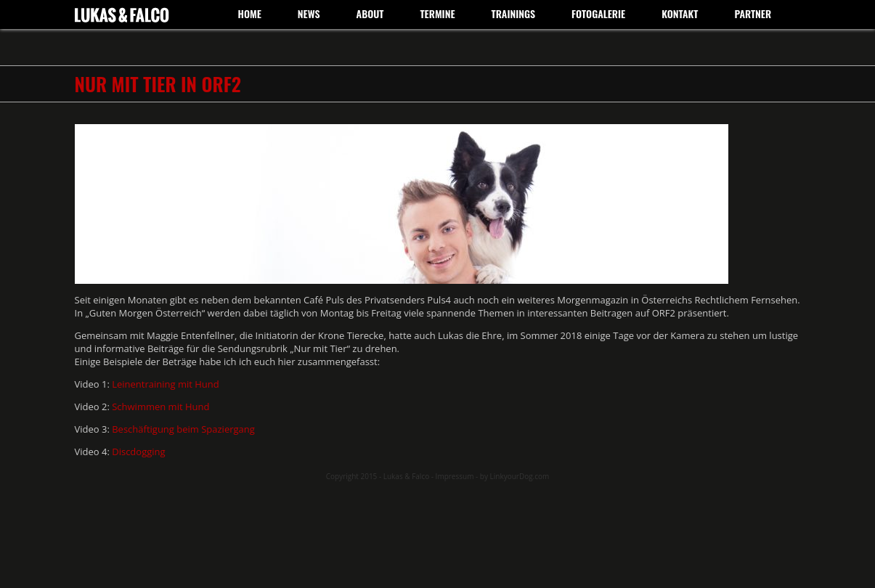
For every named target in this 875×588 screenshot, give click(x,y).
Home (250, 13)
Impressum (455, 476)
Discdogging (138, 452)
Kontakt (680, 13)
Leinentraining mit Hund (167, 384)
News (309, 13)
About (370, 13)
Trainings (514, 13)
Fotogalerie (598, 13)
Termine (437, 13)
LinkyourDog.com (520, 476)
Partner (753, 13)
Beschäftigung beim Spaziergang (183, 429)
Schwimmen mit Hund (162, 407)
